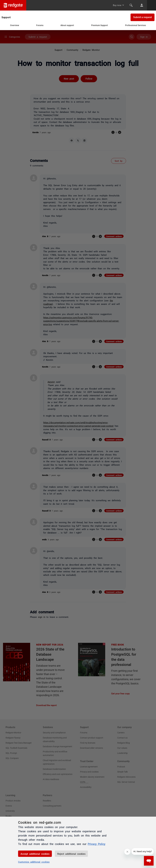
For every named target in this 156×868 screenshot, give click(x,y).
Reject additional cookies (71, 854)
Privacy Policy (97, 844)
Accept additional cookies (35, 854)
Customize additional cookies (34, 862)
